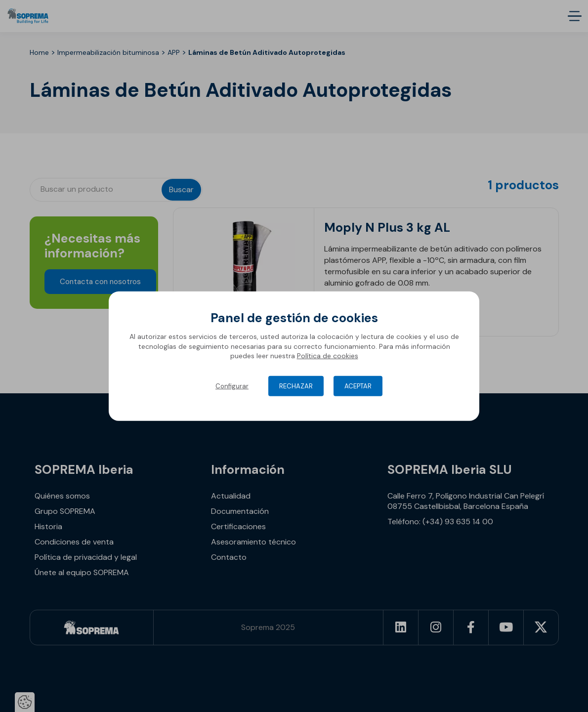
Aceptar (358, 386)
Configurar (232, 386)
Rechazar (296, 386)
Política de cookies (328, 356)
